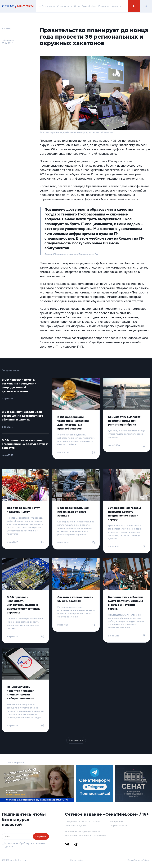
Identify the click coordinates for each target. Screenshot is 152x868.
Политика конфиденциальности (83, 831)
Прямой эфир (89, 6)
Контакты (116, 6)
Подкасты (104, 6)
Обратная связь (119, 826)
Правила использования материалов (85, 836)
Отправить (41, 836)
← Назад (6, 28)
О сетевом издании (76, 826)
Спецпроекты (65, 6)
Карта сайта (77, 860)
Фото (77, 6)
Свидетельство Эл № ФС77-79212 (83, 821)
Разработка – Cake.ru (139, 860)
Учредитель (116, 821)
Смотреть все (76, 740)
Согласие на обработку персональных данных (25, 845)
